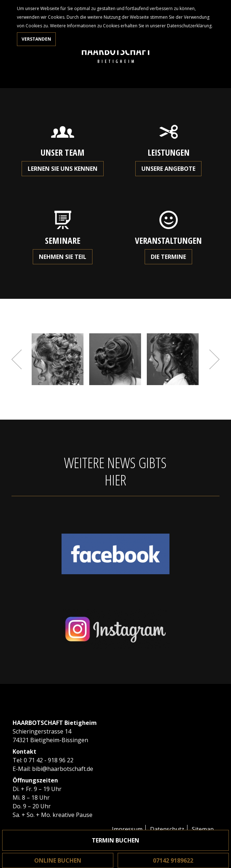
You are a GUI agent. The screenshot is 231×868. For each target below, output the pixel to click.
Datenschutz (167, 829)
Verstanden (36, 39)
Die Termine (168, 257)
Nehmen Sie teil (63, 257)
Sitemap (203, 829)
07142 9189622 (173, 860)
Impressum (127, 829)
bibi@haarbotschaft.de (63, 769)
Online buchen (58, 860)
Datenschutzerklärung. (190, 26)
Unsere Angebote (168, 169)
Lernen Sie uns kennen (63, 169)
